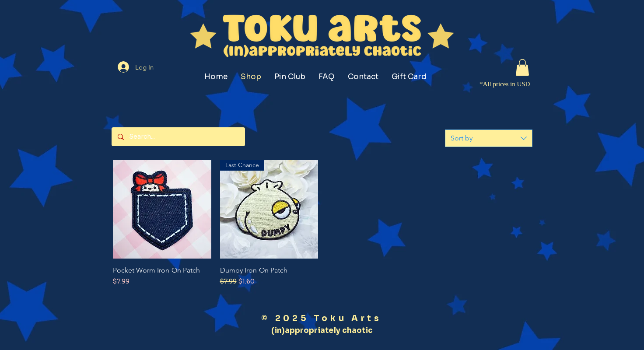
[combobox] (489, 138)
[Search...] (178, 137)
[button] (522, 67)
